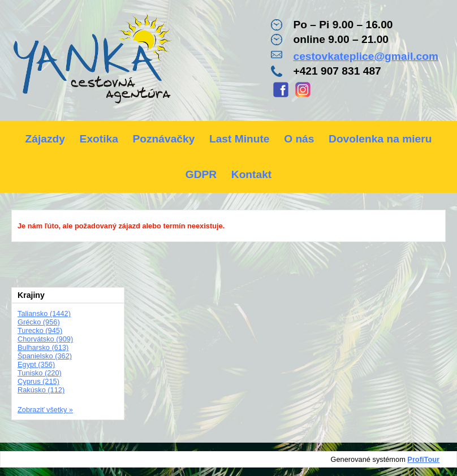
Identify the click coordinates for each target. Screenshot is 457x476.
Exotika (99, 139)
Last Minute (240, 139)
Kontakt (251, 174)
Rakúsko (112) (41, 390)
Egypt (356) (36, 364)
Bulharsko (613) (43, 347)
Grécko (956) (39, 322)
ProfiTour (423, 459)
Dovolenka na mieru (380, 139)
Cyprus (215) (38, 381)
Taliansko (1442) (44, 313)
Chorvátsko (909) (45, 339)
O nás (299, 139)
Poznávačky (163, 139)
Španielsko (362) (45, 356)
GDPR (201, 174)
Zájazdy (45, 139)
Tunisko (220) (40, 373)
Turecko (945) (40, 330)
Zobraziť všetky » (45, 410)
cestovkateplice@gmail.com (366, 56)
